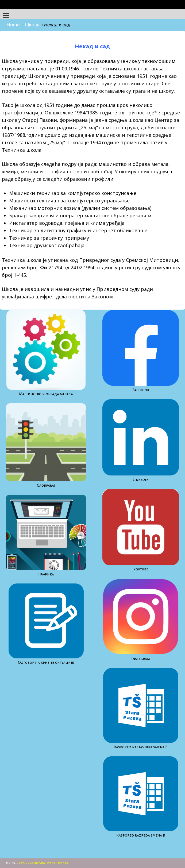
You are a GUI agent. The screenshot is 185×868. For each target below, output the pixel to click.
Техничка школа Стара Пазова (44, 863)
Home (13, 25)
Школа (32, 25)
